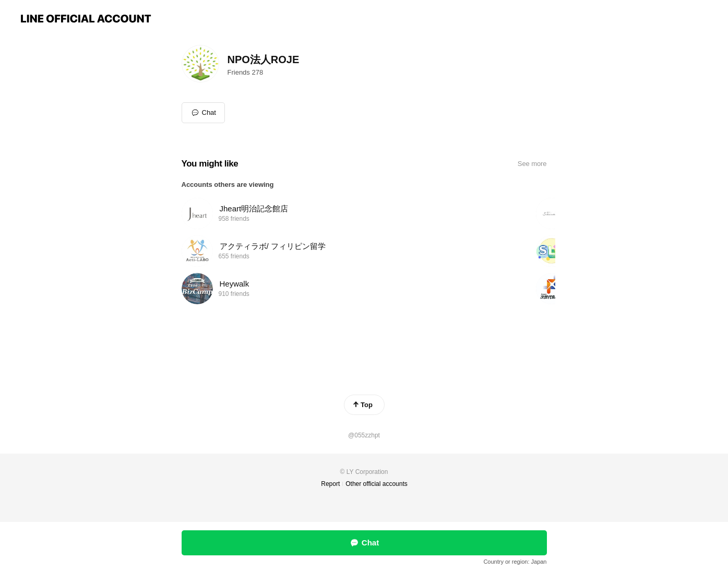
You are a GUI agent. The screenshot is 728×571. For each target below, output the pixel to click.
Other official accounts (377, 484)
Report (330, 484)
